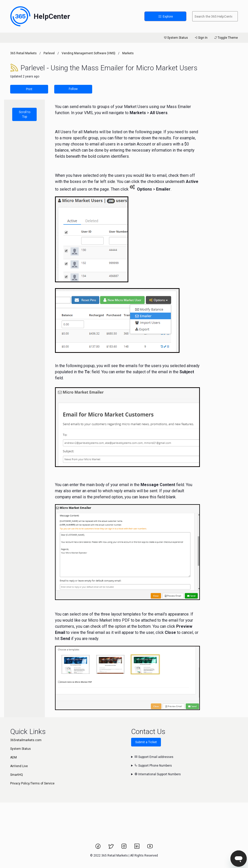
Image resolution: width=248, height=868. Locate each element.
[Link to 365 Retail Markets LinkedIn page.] (137, 848)
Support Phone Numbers (153, 766)
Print (29, 89)
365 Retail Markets (23, 53)
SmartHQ (17, 775)
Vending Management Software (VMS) (88, 53)
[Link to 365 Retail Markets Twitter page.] (111, 848)
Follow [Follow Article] (73, 89)
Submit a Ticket (146, 742)
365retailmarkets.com (26, 740)
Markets (128, 53)
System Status (176, 38)
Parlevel (49, 53)
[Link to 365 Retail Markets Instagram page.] (124, 848)
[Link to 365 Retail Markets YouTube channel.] (150, 848)
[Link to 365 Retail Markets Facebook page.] (98, 848)
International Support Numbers (158, 774)
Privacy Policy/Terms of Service (32, 783)
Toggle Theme (226, 38)
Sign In (201, 38)
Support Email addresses (154, 757)
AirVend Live (19, 766)
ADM (13, 757)
